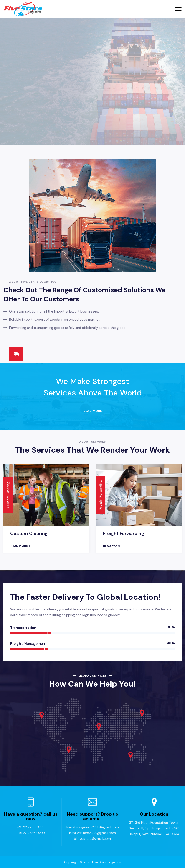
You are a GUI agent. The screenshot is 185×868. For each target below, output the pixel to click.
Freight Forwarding (123, 533)
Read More (93, 411)
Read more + (20, 546)
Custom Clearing (29, 533)
